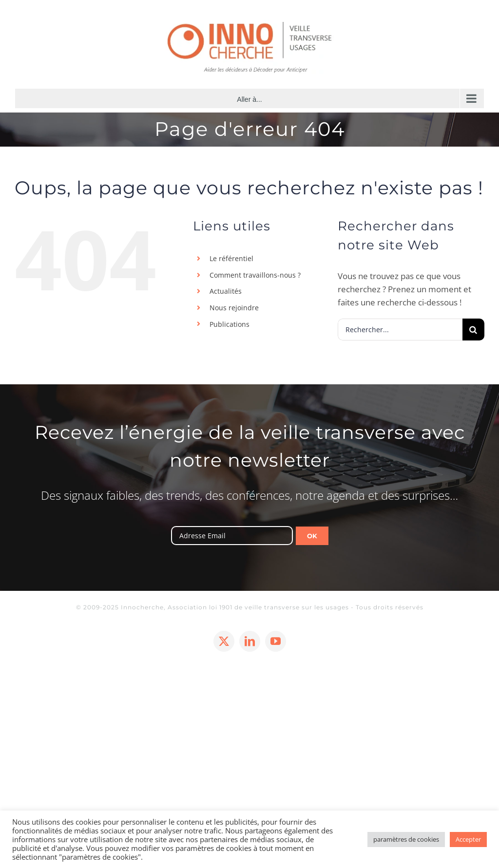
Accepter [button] (468, 839)
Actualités (226, 291)
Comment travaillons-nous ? (255, 275)
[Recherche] (473, 330)
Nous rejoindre (234, 308)
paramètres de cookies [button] (406, 839)
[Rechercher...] (400, 330)
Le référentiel (231, 258)
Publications (230, 324)
